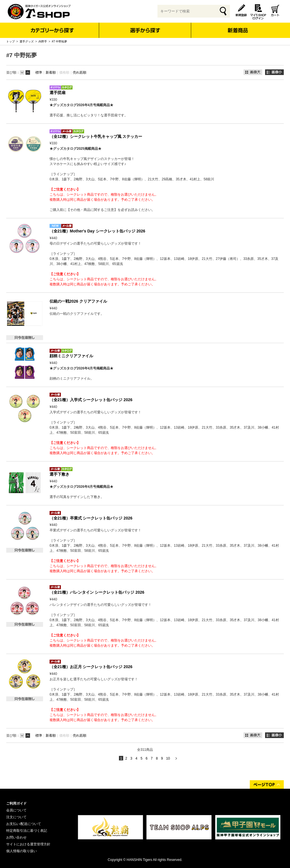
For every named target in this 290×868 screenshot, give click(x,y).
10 (168, 758)
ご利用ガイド (16, 803)
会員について (16, 810)
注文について (16, 817)
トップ (10, 41)
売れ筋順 (80, 72)
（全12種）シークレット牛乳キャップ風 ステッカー (96, 136)
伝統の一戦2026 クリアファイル (78, 301)
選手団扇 (57, 93)
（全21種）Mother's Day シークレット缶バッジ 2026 (97, 231)
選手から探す (145, 30)
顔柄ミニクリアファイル (71, 356)
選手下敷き (59, 474)
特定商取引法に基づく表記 (27, 831)
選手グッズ (27, 41)
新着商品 (237, 26)
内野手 (43, 41)
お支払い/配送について (24, 824)
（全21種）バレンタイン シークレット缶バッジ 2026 (97, 592)
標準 (39, 72)
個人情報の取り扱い (22, 851)
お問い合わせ (16, 837)
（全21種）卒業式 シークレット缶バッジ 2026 (91, 518)
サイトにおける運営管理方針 (28, 844)
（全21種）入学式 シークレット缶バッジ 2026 (91, 400)
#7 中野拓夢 (59, 41)
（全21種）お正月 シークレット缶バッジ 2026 (91, 667)
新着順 (51, 72)
